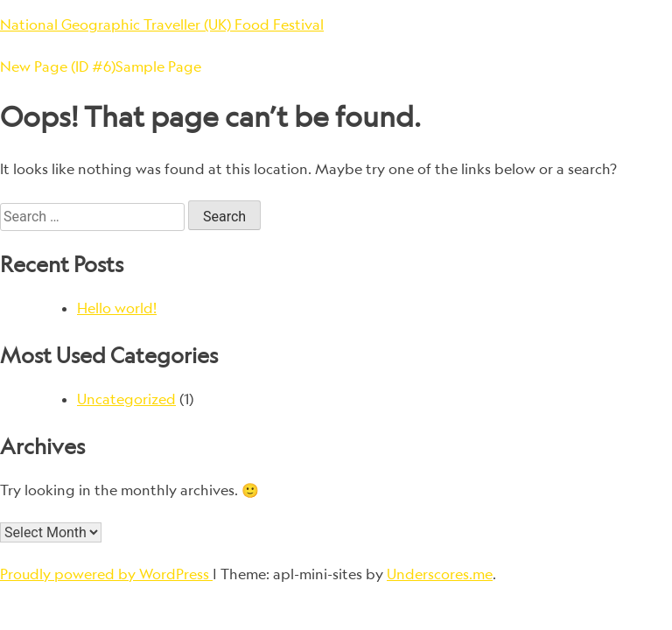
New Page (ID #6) (58, 66)
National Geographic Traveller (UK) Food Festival (162, 24)
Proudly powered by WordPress (106, 574)
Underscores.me (440, 574)
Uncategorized (126, 399)
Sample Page (158, 66)
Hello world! (117, 308)
